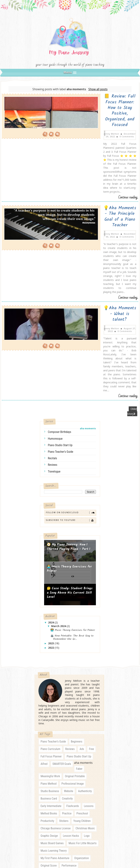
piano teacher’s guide (60, 310)
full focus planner (51, 616)
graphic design (49, 695)
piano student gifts (52, 748)
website (69, 651)
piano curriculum (50, 609)
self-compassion (75, 762)
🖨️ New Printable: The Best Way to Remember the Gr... (72, 496)
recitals (52, 317)
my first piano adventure (55, 718)
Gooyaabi (97, 836)
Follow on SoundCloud (71, 371)
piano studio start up (60, 304)
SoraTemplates (61, 836)
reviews (52, 324)
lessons (89, 666)
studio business (50, 651)
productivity (47, 681)
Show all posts (98, 95)
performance (69, 725)
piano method (48, 643)
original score (48, 725)
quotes (45, 762)
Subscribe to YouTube (71, 379)
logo (87, 695)
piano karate (48, 740)
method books (49, 673)
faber (79, 628)
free (91, 609)
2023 (51, 502)
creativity (67, 658)
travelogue (54, 330)
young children (82, 681)
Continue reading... (128, 146)
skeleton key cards (51, 770)
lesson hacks (71, 695)
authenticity (85, 651)
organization (81, 718)
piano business (78, 733)
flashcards (73, 666)
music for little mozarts (83, 703)
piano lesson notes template (77, 740)
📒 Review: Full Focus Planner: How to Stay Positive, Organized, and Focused (94, 104)
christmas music (85, 688)
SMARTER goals (62, 623)
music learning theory (54, 710)
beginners (77, 601)
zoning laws (58, 777)
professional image (73, 643)
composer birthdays (59, 291)
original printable (75, 636)
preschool (82, 673)
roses (57, 762)
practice (67, 673)
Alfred (44, 623)
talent (88, 770)
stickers (64, 681)
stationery (73, 770)
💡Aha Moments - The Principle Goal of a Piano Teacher (94, 159)
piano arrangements (52, 733)
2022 (51, 506)
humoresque (55, 297)
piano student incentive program (59, 755)
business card (49, 658)
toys (43, 777)
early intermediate (51, 666)
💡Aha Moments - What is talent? (94, 211)
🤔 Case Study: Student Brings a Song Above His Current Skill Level (70, 451)
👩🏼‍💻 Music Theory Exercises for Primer (69, 428)
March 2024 (59, 485)
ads (82, 609)
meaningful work (50, 636)
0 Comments (117, 116)
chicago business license (56, 688)
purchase (89, 755)
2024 (51, 481)
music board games (52, 703)
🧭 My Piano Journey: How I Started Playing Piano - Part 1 (69, 406)
